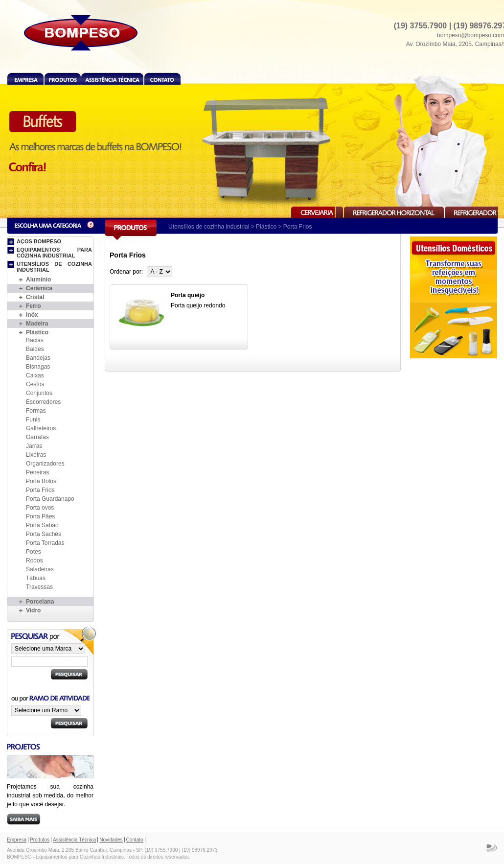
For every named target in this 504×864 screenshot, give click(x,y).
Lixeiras (36, 455)
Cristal (35, 297)
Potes (34, 552)
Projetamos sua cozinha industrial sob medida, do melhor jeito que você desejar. (50, 795)
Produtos (62, 79)
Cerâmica (39, 288)
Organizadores (45, 464)
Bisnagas (38, 367)
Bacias (35, 340)
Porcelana (40, 602)
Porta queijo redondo (198, 305)
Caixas (35, 375)
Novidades (111, 840)
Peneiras (37, 472)
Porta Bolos (41, 481)
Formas (36, 411)
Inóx (32, 315)
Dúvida (91, 225)
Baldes (35, 349)
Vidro (33, 610)
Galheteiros (41, 428)
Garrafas (37, 437)
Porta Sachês (44, 534)
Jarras (34, 446)
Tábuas (36, 578)
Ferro (34, 306)
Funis (33, 420)
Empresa (25, 79)
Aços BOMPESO (39, 241)
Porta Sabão (42, 525)
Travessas (39, 587)
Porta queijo (188, 295)
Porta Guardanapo (50, 499)
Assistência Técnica (112, 79)
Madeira (37, 324)
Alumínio (38, 280)
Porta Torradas (45, 543)
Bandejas (38, 358)
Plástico (266, 227)
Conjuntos (39, 393)
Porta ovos (40, 508)
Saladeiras (40, 569)
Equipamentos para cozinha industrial (54, 253)
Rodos (34, 560)
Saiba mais (24, 819)
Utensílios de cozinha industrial (209, 227)
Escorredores (43, 402)
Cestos (35, 384)
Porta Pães (40, 516)
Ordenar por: (126, 272)
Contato (162, 79)
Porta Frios (40, 490)
